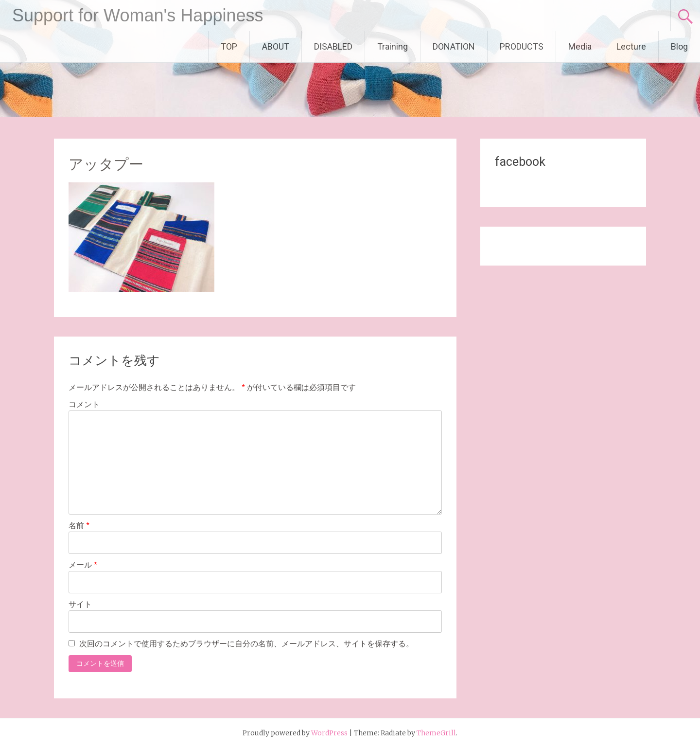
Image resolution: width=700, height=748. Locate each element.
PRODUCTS (522, 46)
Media (580, 46)
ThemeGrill (436, 733)
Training (393, 46)
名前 (79, 525)
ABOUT (276, 46)
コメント (84, 404)
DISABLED (333, 46)
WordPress (329, 733)
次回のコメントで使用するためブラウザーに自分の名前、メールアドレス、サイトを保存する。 (246, 644)
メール (83, 565)
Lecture (631, 46)
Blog (679, 46)
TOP (229, 46)
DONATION (454, 46)
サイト (80, 604)
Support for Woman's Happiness (138, 15)
